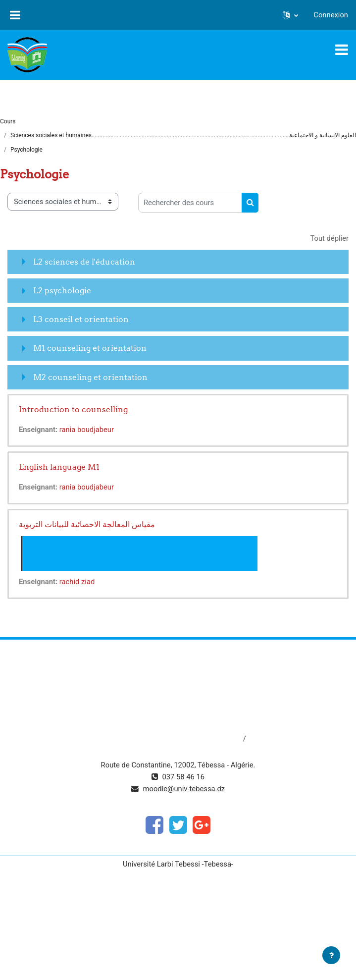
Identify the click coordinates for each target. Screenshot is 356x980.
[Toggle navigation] (342, 50)
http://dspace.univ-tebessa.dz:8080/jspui (177, 739)
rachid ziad (77, 582)
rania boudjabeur (87, 430)
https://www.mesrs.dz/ (178, 672)
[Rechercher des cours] (190, 203)
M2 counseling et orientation (90, 377)
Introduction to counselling (73, 409)
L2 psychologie (62, 290)
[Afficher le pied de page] (331, 955)
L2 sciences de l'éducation (84, 262)
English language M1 (59, 467)
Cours (8, 121)
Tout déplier (329, 238)
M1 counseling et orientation (90, 348)
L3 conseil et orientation (81, 319)
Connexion (331, 15)
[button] (290, 15)
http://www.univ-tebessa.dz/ (178, 706)
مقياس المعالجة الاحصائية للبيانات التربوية (87, 524)
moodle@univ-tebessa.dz (184, 789)
